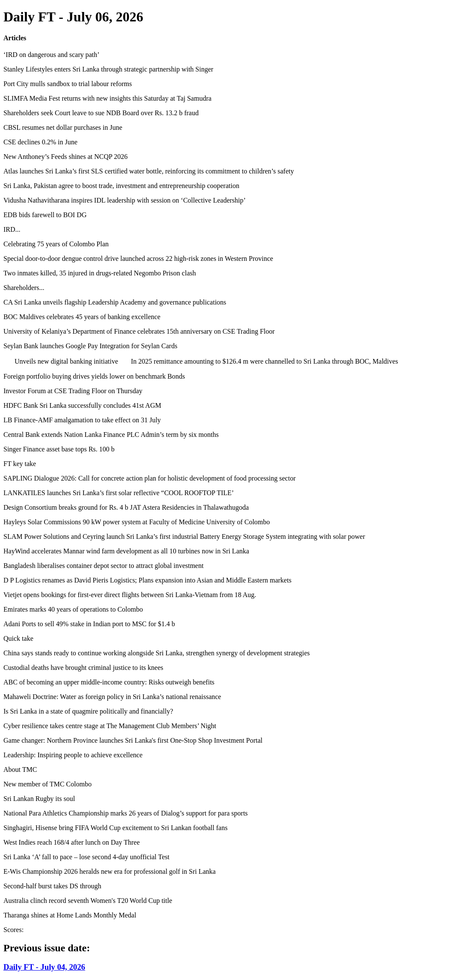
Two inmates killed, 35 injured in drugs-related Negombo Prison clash (100, 273)
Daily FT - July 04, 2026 (44, 967)
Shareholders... (24, 288)
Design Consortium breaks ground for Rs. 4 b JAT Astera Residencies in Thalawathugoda (126, 507)
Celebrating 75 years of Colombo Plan (56, 244)
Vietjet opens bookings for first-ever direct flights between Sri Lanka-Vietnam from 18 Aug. (130, 595)
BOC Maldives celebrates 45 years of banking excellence (82, 317)
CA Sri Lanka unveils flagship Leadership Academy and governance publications (115, 302)
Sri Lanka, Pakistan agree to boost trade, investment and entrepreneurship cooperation (121, 186)
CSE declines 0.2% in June (40, 142)
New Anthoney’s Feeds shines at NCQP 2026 (66, 157)
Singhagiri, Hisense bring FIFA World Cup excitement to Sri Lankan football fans (115, 828)
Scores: (13, 930)
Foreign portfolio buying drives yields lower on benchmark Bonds (94, 376)
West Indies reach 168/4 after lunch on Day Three (72, 842)
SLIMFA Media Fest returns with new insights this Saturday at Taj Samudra (107, 98)
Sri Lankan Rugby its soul (39, 799)
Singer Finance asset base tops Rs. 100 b (59, 449)
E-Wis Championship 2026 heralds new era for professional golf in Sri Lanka (110, 871)
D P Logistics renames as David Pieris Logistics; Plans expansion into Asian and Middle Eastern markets (148, 580)
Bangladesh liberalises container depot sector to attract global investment (103, 566)
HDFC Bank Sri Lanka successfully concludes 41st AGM (82, 405)
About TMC (20, 769)
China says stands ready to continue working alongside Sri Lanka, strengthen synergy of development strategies (157, 653)
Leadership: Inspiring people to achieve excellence (73, 755)
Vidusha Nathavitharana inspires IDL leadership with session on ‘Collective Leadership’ (125, 200)
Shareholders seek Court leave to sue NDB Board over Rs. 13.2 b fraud (101, 113)
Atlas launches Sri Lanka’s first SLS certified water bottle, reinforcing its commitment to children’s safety (149, 171)
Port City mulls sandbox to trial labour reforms (68, 84)
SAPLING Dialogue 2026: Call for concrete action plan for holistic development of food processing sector (150, 478)
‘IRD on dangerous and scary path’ (51, 55)
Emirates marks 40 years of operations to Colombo (73, 609)
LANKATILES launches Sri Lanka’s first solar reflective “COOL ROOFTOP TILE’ (119, 493)
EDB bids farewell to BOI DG (45, 215)
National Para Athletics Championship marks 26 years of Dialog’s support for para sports (126, 813)
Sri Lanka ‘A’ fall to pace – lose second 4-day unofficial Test (86, 857)
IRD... (12, 229)
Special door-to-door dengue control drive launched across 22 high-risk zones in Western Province (138, 258)
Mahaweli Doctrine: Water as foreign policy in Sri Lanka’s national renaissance (112, 697)
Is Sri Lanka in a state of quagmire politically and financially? (88, 711)
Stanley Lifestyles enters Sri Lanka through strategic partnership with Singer (108, 69)
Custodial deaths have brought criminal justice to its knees (83, 668)
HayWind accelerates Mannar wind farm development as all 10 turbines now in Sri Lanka (126, 551)
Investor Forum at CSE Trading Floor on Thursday (73, 391)
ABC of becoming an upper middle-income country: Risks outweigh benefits (109, 682)
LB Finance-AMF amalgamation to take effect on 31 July (82, 420)
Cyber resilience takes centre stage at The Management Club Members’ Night (110, 726)
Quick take (18, 638)
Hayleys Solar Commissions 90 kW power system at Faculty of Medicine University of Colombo (137, 522)
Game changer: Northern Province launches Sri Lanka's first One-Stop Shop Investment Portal (133, 740)
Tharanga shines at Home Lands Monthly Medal (70, 915)
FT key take (20, 464)
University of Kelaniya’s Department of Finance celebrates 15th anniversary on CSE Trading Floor (139, 331)
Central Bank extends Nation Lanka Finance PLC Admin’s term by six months (111, 435)
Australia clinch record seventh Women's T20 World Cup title (88, 901)
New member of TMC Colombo (48, 784)
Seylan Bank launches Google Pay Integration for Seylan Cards (90, 346)
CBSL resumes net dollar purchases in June (63, 127)
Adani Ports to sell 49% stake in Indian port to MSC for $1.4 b (89, 624)
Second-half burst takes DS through (52, 886)
